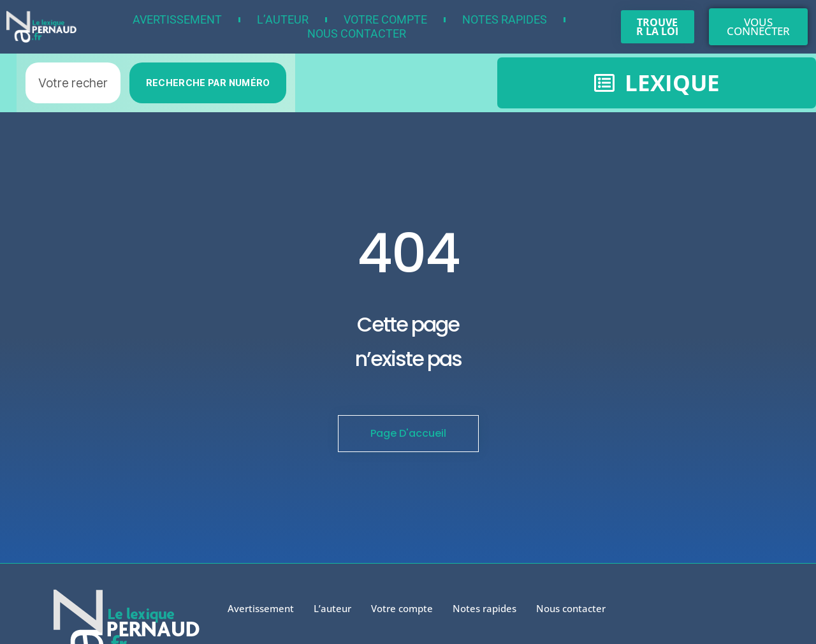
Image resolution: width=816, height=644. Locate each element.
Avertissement (177, 19)
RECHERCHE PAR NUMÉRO (208, 83)
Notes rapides (505, 19)
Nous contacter (357, 33)
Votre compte (385, 19)
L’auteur (283, 19)
